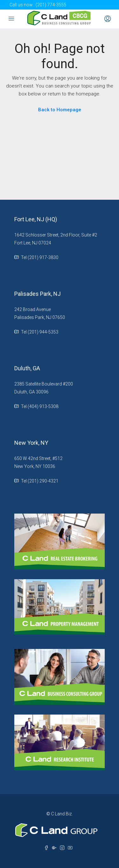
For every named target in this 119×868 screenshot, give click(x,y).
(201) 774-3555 (51, 5)
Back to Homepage (60, 110)
